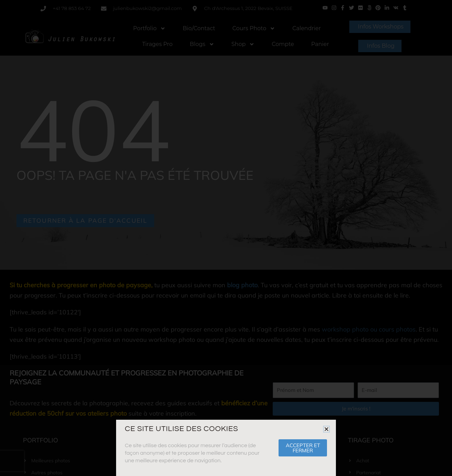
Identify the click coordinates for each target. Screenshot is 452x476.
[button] (326, 429)
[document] (226, 238)
